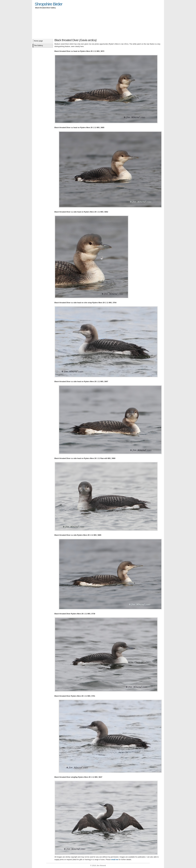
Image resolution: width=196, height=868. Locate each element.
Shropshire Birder (48, 4)
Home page (38, 41)
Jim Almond (101, 865)
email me (115, 860)
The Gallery (38, 46)
